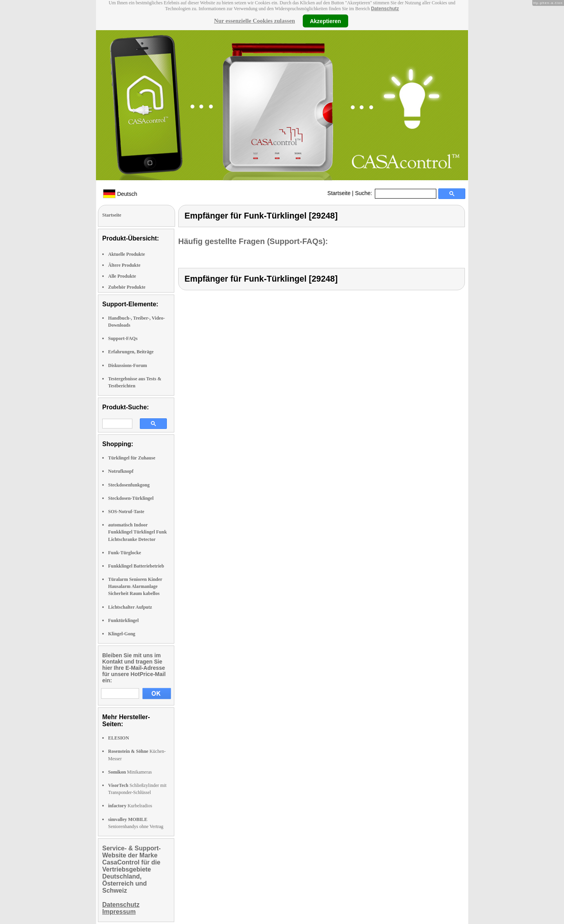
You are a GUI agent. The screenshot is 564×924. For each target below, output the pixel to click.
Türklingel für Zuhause (132, 458)
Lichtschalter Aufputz (130, 607)
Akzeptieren (325, 21)
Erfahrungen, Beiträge (131, 352)
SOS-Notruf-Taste (126, 512)
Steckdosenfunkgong (129, 485)
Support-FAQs (123, 338)
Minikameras (130, 772)
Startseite (339, 193)
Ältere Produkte (124, 265)
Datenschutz (385, 9)
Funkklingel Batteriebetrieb (136, 566)
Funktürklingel (123, 620)
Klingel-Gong (122, 634)
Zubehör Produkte (127, 287)
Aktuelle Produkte (127, 254)
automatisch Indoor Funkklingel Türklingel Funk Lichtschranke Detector (137, 532)
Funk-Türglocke (125, 553)
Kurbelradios (130, 806)
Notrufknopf (121, 471)
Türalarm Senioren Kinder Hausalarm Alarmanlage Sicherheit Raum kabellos (135, 586)
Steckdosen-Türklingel (131, 498)
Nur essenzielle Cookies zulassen (254, 21)
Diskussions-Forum (127, 365)
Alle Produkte (122, 276)
